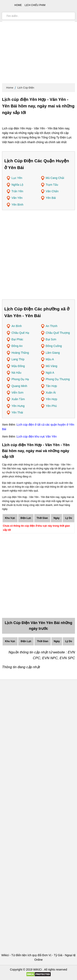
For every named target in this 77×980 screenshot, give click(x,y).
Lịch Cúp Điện (26, 88)
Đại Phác (17, 339)
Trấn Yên (17, 191)
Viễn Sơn (17, 393)
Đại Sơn (51, 339)
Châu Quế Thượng (58, 333)
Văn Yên (17, 198)
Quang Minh (19, 386)
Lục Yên (17, 178)
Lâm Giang (53, 353)
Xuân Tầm (18, 399)
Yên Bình (17, 205)
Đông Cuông (54, 346)
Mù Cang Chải (55, 178)
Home (10, 88)
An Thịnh (52, 326)
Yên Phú (51, 406)
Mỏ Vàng (52, 366)
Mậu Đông (18, 366)
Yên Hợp (52, 399)
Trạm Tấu (52, 185)
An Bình (17, 326)
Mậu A (50, 359)
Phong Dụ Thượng (58, 379)
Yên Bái (51, 198)
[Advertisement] (38, 43)
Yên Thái (17, 412)
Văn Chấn (52, 191)
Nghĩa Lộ (17, 185)
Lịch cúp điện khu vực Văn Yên (37, 436)
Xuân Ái (51, 393)
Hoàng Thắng (20, 353)
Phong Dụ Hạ (20, 379)
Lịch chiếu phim (35, 5)
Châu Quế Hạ (20, 333)
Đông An (17, 346)
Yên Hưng (18, 406)
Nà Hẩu (16, 373)
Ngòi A (50, 373)
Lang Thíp (18, 359)
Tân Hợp (51, 386)
